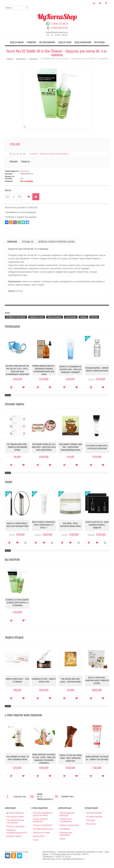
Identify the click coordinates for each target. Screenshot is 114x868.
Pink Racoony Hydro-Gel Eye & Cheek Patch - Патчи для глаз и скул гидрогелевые (44, 447)
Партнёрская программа (66, 833)
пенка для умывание (55, 316)
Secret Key (33, 58)
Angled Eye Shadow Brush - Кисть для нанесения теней (17, 525)
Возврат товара (14, 836)
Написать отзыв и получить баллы (55, 153)
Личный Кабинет (94, 812)
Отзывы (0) (25, 161)
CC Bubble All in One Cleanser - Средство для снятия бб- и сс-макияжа (17, 603)
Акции (62, 838)
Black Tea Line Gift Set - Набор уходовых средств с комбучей (97, 525)
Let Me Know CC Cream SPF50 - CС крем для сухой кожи (97, 447)
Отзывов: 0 (34, 153)
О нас (36, 839)
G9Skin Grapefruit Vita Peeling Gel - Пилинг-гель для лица (97, 758)
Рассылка (91, 823)
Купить (11, 387)
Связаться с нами (41, 832)
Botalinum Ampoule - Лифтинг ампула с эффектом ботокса (97, 369)
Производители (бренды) (67, 814)
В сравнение (25, 542)
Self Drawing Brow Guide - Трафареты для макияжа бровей (17, 447)
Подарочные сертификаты (66, 820)
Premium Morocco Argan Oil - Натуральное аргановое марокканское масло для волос (44, 369)
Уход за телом (64, 42)
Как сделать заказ (15, 816)
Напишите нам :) (68, 796)
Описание (13, 161)
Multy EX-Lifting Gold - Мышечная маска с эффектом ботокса (97, 680)
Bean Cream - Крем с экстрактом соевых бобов (70, 525)
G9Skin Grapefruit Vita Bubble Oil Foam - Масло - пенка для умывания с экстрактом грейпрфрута (44, 758)
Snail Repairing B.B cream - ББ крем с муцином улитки (17, 758)
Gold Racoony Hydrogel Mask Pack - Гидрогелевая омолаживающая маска (70, 447)
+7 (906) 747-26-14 (59, 23)
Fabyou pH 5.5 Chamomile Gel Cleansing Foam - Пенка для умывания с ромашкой (70, 369)
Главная (10, 58)
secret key (94, 316)
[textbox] (17, 8)
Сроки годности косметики (40, 820)
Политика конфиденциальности (17, 831)
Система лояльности (43, 828)
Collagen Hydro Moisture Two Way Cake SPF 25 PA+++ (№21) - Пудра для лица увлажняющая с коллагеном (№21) (17, 370)
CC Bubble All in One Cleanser (16, 316)
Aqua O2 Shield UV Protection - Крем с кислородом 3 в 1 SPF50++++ (44, 525)
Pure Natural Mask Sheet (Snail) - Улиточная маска (71, 680)
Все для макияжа (48, 42)
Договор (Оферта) (15, 812)
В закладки (29, 196)
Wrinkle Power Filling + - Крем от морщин (17, 680)
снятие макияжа (71, 316)
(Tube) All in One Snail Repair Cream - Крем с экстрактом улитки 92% (71, 758)
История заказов (94, 816)
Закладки (91, 820)
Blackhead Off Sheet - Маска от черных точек (44, 680)
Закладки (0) (100, 3)
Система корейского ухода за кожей (43, 814)
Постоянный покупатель (94, 3)
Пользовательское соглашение (15, 821)
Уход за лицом (20, 42)
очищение (83, 316)
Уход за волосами (81, 42)
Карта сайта (39, 836)
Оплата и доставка (15, 826)
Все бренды (96, 42)
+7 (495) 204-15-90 (58, 28)
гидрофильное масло (37, 316)
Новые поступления (69, 825)
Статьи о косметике (42, 825)
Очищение (34, 42)
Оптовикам (65, 828)
